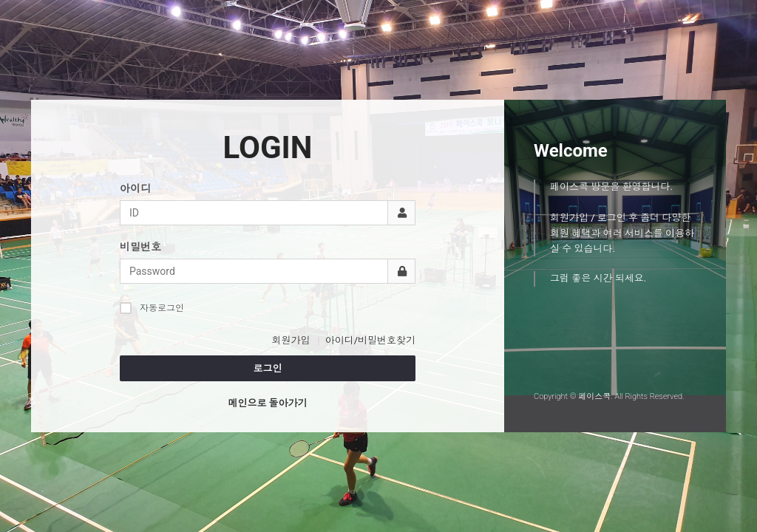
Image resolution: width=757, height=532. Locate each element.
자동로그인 (152, 308)
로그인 (268, 368)
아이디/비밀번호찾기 (370, 340)
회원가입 (291, 340)
